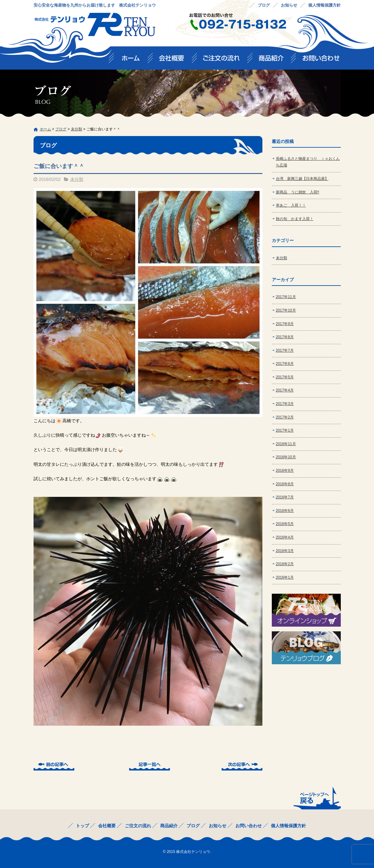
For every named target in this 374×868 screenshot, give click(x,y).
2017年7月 (285, 350)
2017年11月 (286, 297)
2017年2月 (285, 417)
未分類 (76, 129)
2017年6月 (285, 364)
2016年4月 (285, 537)
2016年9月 (285, 471)
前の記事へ (54, 765)
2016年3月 (285, 551)
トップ (131, 60)
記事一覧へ (150, 765)
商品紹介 (274, 60)
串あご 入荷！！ (291, 205)
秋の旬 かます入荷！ (295, 219)
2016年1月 (285, 577)
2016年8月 (285, 484)
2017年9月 (285, 324)
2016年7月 (285, 497)
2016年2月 (285, 564)
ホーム (45, 129)
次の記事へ (242, 765)
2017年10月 (286, 310)
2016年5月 (285, 524)
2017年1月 (285, 430)
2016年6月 (285, 511)
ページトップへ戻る (316, 798)
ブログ (264, 5)
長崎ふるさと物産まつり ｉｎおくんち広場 (308, 162)
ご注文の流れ (225, 60)
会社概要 (175, 60)
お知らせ (289, 5)
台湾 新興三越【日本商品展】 (302, 179)
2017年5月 (285, 377)
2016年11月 (286, 444)
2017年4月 (285, 390)
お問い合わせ (319, 60)
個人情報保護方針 (324, 5)
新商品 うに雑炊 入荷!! (298, 192)
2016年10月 (286, 457)
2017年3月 (285, 404)
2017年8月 (285, 337)
